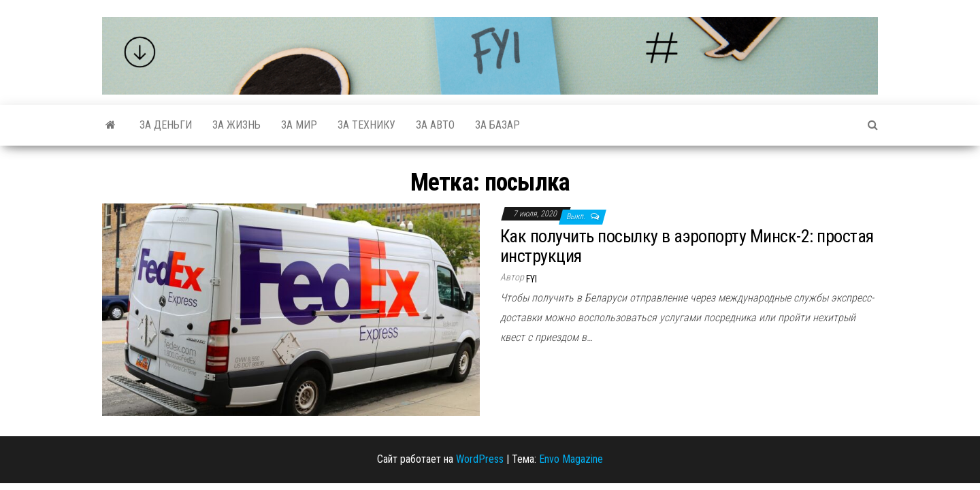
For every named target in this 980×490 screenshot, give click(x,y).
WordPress (480, 459)
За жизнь (236, 125)
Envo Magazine (571, 459)
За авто (435, 125)
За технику (366, 125)
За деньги (166, 125)
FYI (532, 279)
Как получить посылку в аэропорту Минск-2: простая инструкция (687, 246)
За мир (299, 125)
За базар (497, 125)
